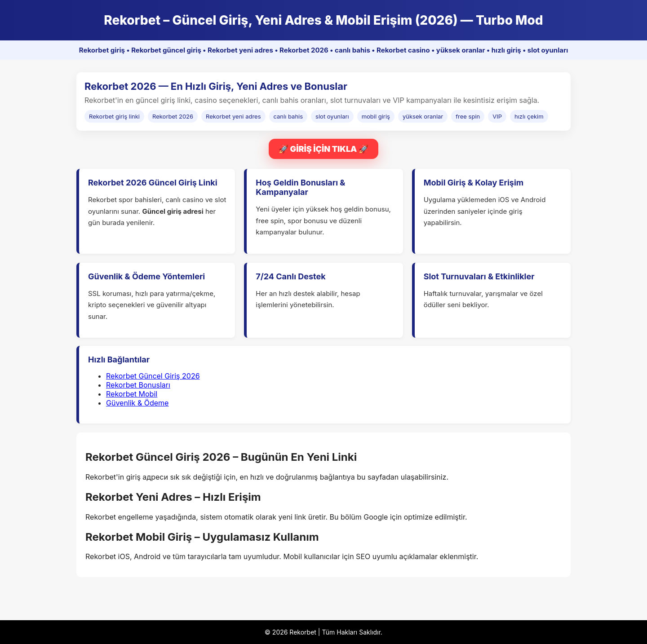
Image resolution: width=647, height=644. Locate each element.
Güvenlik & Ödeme (137, 403)
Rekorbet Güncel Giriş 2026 (153, 376)
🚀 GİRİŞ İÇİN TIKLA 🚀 (323, 149)
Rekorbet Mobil (132, 394)
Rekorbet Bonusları (138, 385)
